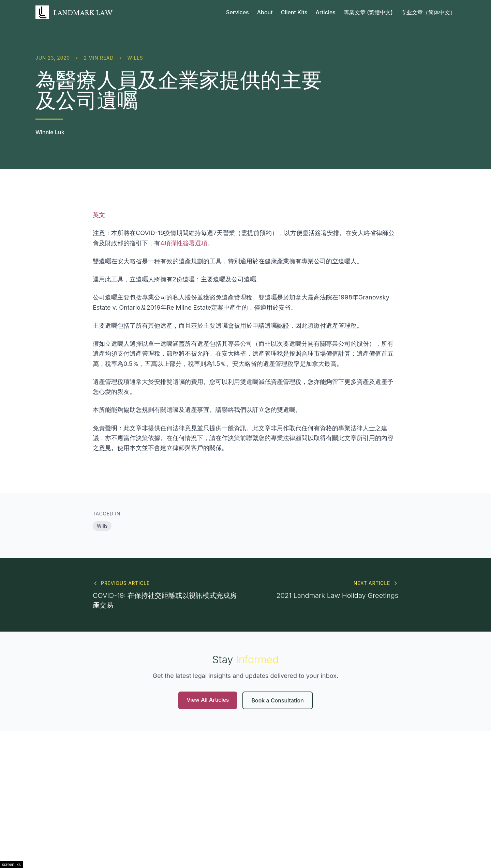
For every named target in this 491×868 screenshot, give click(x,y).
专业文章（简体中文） (428, 12)
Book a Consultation (277, 700)
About (265, 12)
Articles (325, 12)
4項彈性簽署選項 (184, 243)
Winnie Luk (50, 132)
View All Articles (208, 700)
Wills (135, 58)
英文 (99, 215)
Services (237, 12)
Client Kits (294, 12)
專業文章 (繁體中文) (368, 12)
